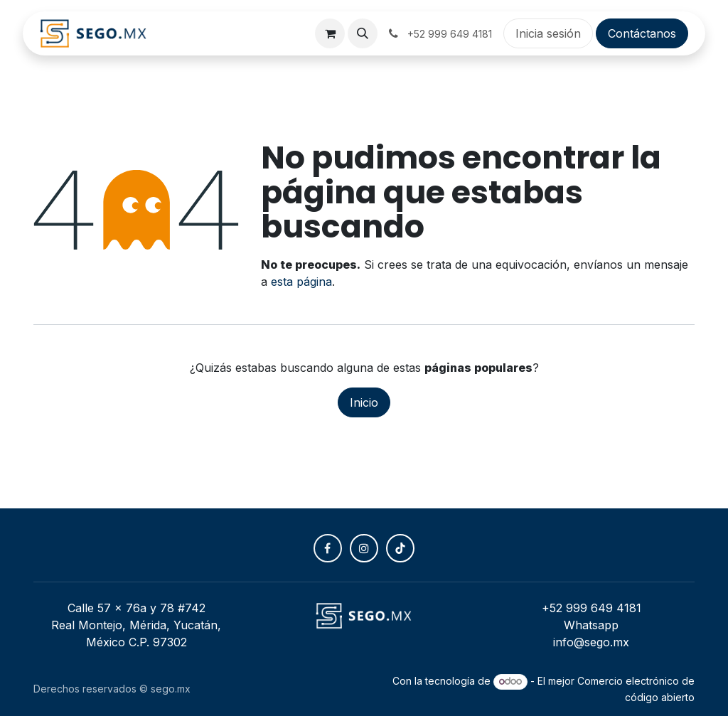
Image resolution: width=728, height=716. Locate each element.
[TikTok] (400, 548)
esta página (301, 282)
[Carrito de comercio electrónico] (330, 33)
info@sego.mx (591, 642)
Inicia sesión (548, 33)
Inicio (364, 402)
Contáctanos (642, 33)
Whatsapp (591, 625)
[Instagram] (364, 548)
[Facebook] (328, 548)
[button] (363, 33)
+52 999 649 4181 (591, 608)
